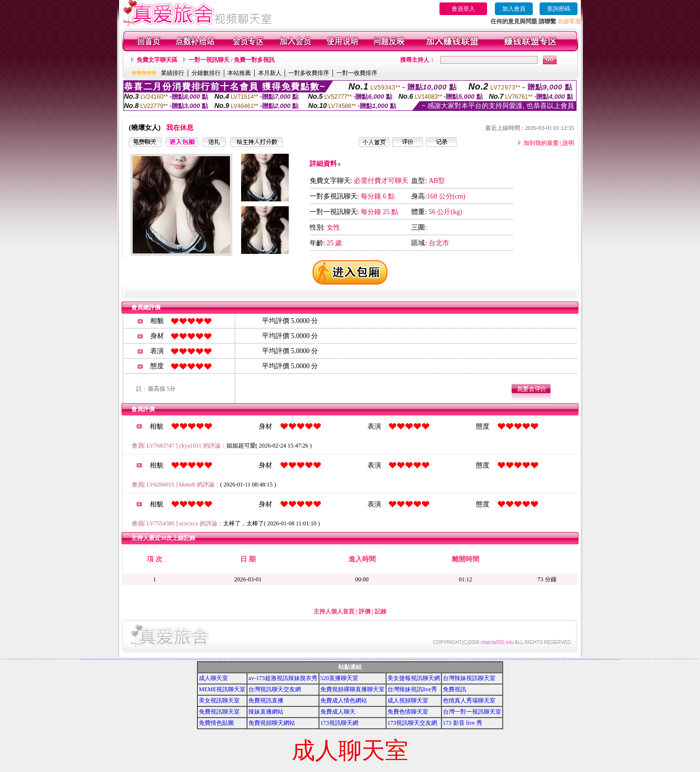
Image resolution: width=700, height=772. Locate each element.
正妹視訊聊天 (631, 659)
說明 (568, 143)
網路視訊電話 (591, 659)
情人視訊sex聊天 (574, 659)
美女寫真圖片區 (177, 659)
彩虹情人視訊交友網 (149, 659)
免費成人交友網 (388, 659)
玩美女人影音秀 (118, 659)
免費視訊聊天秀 (440, 659)
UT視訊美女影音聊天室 (386, 659)
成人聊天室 (213, 678)
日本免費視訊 (457, 659)
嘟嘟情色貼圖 (246, 659)
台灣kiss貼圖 (225, 659)
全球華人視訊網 (166, 659)
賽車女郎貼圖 (326, 659)
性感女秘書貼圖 (298, 659)
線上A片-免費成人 (370, 659)
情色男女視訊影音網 (127, 659)
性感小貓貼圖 (276, 659)
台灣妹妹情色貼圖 (314, 659)
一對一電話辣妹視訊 (654, 659)
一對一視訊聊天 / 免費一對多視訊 (232, 60)
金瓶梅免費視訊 (55, 659)
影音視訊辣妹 (520, 659)
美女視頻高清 (582, 659)
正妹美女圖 (153, 659)
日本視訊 (465, 659)
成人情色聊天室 (483, 659)
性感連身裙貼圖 (306, 659)
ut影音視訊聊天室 (402, 659)
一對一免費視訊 (645, 659)
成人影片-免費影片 (365, 659)
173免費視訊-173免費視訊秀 (130, 659)
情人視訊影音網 (553, 659)
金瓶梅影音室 (37, 659)
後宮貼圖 (268, 659)
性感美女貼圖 (287, 659)
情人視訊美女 (565, 659)
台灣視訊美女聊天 (103, 659)
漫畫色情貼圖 (236, 659)
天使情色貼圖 (322, 659)
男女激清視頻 (614, 659)
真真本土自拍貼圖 (229, 659)
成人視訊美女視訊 (623, 659)
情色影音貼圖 (190, 659)
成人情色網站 (98, 659)
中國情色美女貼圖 (107, 659)
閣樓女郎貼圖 (336, 659)
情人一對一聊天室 (659, 659)
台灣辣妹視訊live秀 (412, 689)
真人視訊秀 (635, 659)
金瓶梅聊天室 (41, 659)
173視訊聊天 (73, 659)
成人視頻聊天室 (408, 700)
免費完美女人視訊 (136, 659)
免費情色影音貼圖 (185, 659)
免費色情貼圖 (240, 659)
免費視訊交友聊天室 (428, 659)
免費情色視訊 (132, 659)
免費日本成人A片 (373, 659)
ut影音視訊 (412, 659)
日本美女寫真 (447, 659)
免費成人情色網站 (344, 700)
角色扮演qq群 (618, 659)
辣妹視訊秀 (683, 659)
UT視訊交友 (375, 659)
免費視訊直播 (266, 700)
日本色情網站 (444, 659)
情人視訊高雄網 (122, 659)
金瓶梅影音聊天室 (50, 659)
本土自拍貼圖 (201, 659)
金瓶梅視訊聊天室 (46, 659)
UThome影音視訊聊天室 (113, 659)
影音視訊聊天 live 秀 (534, 659)
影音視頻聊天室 (538, 659)
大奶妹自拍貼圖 (213, 659)
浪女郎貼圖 (340, 659)
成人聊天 (608, 659)
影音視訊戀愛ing (528, 659)
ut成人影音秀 (398, 659)
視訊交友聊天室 (489, 659)
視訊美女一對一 (697, 659)
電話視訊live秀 (668, 659)
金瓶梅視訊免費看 (25, 659)
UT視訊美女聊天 (394, 659)
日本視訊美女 (475, 659)
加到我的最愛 (541, 143)
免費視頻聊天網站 (272, 723)
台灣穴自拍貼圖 (349, 659)
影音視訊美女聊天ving (543, 659)
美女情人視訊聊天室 (161, 659)
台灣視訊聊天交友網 (275, 689)
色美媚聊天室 (82, 659)
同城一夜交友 (589, 659)
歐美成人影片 (598, 659)
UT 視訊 (390, 659)
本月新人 (270, 73)
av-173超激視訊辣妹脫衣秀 (283, 678)
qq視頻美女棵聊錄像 (594, 659)
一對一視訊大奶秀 (361, 659)
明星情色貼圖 (250, 659)
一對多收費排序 (309, 73)
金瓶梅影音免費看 (30, 659)
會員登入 (463, 9)
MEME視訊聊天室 (222, 689)
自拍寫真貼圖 (193, 659)
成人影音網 (499, 659)
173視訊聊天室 (69, 659)
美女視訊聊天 (628, 659)
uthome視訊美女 (416, 659)
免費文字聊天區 (157, 60)
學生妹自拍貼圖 (205, 659)
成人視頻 (2, 659)
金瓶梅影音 (11, 659)
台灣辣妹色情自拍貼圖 (345, 659)
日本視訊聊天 (479, 659)
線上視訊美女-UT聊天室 (691, 659)
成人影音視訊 (496, 659)
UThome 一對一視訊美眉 (355, 659)
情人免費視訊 (157, 659)
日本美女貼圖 (181, 659)
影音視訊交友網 (524, 659)
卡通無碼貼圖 (265, 659)
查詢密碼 (559, 9)
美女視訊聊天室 (219, 700)
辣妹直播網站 (266, 712)
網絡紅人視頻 (585, 659)
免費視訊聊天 (432, 659)
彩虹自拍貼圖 (197, 659)
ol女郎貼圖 (333, 659)
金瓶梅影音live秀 (20, 659)
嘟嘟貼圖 (222, 659)
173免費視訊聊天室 (60, 659)
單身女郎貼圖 (330, 659)
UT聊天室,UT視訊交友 (408, 659)
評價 (365, 611)
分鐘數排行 (206, 73)
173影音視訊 (76, 659)
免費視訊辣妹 (436, 659)
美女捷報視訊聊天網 (414, 678)
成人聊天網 (502, 659)
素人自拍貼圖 (262, 659)
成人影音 (506, 659)
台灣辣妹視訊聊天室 (469, 678)
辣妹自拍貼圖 (318, 659)
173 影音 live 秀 (463, 723)
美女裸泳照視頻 (605, 659)
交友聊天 (641, 659)
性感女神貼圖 (294, 659)
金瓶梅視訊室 (34, 659)
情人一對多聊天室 (663, 659)
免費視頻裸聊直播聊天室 (352, 689)
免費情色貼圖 (216, 723)
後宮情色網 (140, 659)
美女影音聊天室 (95, 659)
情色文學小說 (680, 659)
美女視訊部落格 (86, 659)
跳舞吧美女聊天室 (610, 659)
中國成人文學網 (170, 659)
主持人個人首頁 (334, 611)
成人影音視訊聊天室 (491, 659)
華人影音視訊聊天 (144, 659)
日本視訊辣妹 (472, 659)
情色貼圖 (233, 659)
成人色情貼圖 (513, 659)
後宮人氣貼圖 (272, 659)
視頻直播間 (602, 659)
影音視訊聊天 (516, 659)
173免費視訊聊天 (64, 659)
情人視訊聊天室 (578, 659)
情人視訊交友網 (558, 659)
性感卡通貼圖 (290, 659)
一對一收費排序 (357, 73)
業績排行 (173, 73)
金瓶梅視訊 (9, 659)
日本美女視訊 (451, 659)
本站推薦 (239, 73)
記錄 (381, 611)
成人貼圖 (244, 659)
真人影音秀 (638, 659)
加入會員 (514, 9)
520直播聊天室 (339, 678)
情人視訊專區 (562, 659)
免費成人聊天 (338, 712)
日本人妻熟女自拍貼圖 (218, 659)
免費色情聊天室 (408, 712)
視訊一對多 (466, 659)
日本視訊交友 (468, 659)
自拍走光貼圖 (254, 659)
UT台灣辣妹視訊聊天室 (379, 659)
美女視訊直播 (569, 659)
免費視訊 (455, 689)
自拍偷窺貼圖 (258, 659)
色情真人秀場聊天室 (469, 700)
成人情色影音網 (90, 659)
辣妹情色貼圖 (686, 659)
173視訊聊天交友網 (412, 723)
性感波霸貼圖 (302, 659)
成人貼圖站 (173, 659)
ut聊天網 (420, 659)
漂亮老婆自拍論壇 (672, 659)
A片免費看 (676, 659)
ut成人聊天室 (423, 659)
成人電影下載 (509, 659)
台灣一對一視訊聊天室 (472, 712)
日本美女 (455, 659)
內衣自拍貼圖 (283, 659)
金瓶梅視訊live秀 (16, 659)
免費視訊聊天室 (219, 712)
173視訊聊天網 (339, 723)
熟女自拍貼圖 (209, 659)
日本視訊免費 (461, 659)
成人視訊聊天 (487, 659)
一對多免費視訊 (649, 659)
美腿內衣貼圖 (279, 659)
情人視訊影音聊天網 (549, 659)
